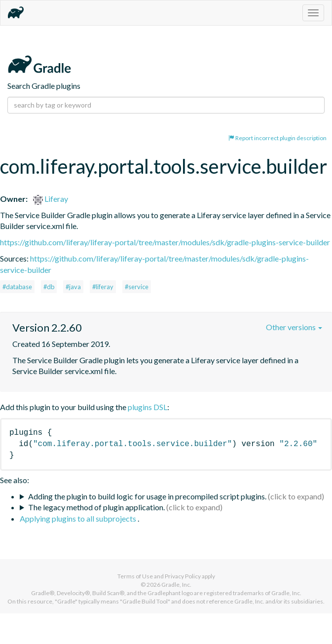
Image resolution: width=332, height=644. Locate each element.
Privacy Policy (183, 576)
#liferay (103, 287)
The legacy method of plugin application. (96, 507)
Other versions (294, 327)
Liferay (51, 199)
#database (17, 287)
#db (49, 287)
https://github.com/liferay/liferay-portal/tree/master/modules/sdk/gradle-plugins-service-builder (165, 242)
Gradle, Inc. (176, 585)
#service (137, 287)
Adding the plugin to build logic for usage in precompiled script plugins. (147, 496)
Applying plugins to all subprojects (79, 518)
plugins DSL (148, 407)
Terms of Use (135, 576)
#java (73, 287)
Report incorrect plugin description (277, 138)
